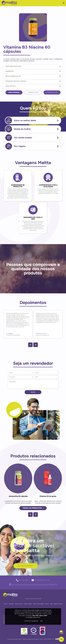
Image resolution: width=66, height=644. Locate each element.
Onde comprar (28, 604)
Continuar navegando (31, 621)
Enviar (33, 392)
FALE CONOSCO (26, 566)
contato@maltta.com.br (33, 617)
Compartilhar (33, 92)
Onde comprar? (14, 92)
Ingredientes (9, 71)
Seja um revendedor (39, 604)
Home (6, 604)
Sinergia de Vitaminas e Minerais (16, 81)
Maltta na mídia (58, 604)
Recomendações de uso (13, 76)
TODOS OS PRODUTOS (33, 508)
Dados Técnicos (10, 86)
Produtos (11, 604)
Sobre (47, 604)
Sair (41, 621)
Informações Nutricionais (13, 66)
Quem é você (19, 604)
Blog (51, 604)
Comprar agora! (52, 92)
